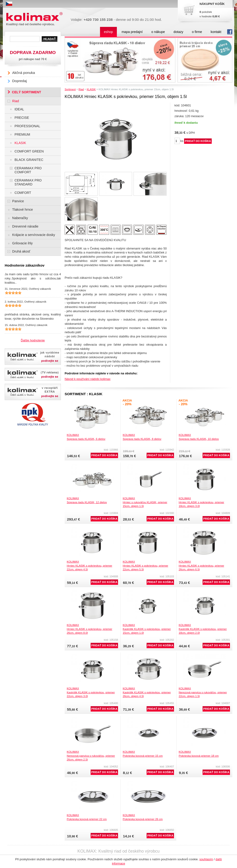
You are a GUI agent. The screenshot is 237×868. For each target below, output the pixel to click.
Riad (81, 89)
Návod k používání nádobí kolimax (88, 379)
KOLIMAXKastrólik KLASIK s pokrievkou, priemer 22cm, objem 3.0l (91, 692)
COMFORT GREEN (29, 151)
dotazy (178, 32)
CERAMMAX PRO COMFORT (28, 170)
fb (230, 32)
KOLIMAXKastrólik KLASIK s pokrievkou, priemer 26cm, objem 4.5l (147, 692)
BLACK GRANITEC (29, 160)
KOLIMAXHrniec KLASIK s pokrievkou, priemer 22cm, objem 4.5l (89, 565)
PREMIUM (22, 134)
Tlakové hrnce (22, 210)
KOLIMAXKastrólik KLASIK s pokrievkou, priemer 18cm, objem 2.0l (203, 629)
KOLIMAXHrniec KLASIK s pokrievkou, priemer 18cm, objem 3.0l (201, 502)
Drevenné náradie (25, 226)
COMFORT (23, 193)
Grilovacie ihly (22, 243)
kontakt (216, 32)
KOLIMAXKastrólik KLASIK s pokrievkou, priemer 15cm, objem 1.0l (147, 629)
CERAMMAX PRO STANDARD (28, 182)
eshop (108, 32)
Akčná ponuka (24, 73)
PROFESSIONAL (27, 126)
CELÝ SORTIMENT (26, 92)
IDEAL (19, 109)
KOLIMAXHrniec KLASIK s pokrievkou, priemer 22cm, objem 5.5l (145, 565)
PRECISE (22, 118)
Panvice (18, 201)
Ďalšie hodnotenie (33, 340)
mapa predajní (132, 32)
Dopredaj (19, 81)
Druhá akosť (21, 251)
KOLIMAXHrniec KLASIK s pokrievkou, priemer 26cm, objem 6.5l (201, 565)
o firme (197, 32)
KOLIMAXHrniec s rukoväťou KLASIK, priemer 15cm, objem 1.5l (145, 502)
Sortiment (70, 89)
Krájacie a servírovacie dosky (34, 235)
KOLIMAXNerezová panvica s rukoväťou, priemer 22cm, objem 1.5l (203, 692)
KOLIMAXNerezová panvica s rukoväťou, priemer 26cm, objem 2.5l (91, 756)
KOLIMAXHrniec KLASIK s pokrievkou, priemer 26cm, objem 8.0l (89, 629)
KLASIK (91, 89)
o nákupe (158, 32)
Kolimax (35, 17)
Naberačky (20, 218)
